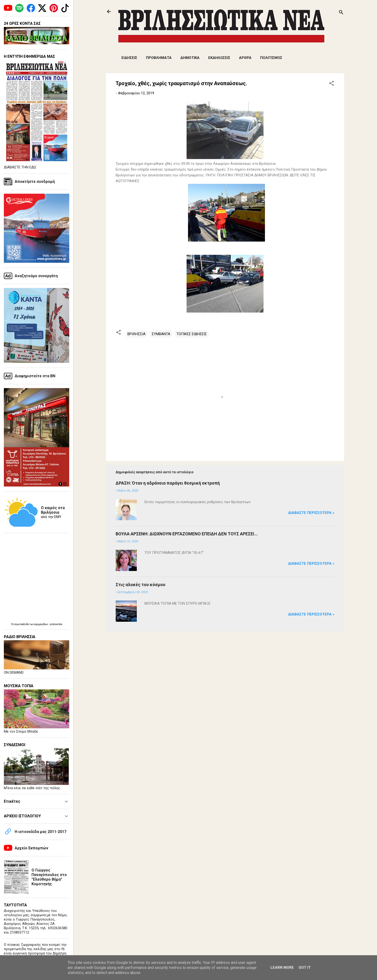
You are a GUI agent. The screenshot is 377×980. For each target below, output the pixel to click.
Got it (305, 967)
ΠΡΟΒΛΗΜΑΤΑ (159, 58)
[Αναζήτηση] (341, 13)
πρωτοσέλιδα (22, 624)
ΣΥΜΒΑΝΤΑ (161, 334)
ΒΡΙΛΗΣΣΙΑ (136, 334)
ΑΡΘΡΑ (245, 58)
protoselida (56, 624)
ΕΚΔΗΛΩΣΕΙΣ (219, 58)
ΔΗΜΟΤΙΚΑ (190, 58)
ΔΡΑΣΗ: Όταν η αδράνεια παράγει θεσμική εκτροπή (168, 483)
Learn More (282, 967)
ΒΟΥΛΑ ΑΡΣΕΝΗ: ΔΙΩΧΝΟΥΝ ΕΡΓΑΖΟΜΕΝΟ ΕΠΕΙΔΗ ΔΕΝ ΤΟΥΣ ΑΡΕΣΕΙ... (187, 534)
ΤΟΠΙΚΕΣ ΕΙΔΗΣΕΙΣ (192, 334)
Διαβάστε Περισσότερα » (311, 513)
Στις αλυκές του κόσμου (141, 585)
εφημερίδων (41, 624)
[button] (332, 84)
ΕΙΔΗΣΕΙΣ (129, 58)
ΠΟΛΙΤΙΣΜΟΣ (271, 58)
